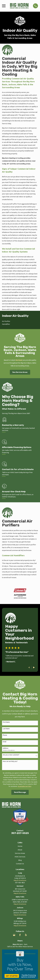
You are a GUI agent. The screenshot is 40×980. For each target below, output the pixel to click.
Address (6, 748)
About (20, 850)
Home (20, 846)
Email (5, 742)
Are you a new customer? (11, 755)
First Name (6, 722)
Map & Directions (20, 880)
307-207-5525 (20, 833)
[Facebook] (20, 935)
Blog (20, 860)
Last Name (6, 729)
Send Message (20, 792)
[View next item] (34, 667)
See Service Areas (20, 372)
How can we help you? (10, 761)
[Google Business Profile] (14, 935)
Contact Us (20, 864)
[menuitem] (20, 321)
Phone (5, 735)
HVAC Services (20, 857)
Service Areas (20, 853)
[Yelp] (26, 935)
